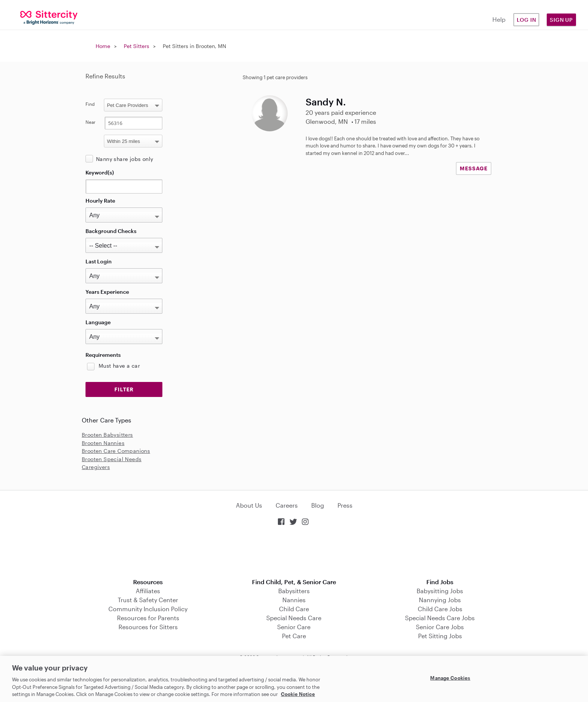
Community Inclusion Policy (148, 609)
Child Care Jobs (440, 609)
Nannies (294, 600)
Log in (526, 20)
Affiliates (148, 591)
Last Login (99, 261)
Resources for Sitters (148, 627)
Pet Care (294, 636)
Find (90, 104)
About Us (249, 505)
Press (345, 505)
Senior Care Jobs (440, 627)
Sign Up (561, 20)
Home (103, 46)
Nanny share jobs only (124, 159)
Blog (318, 505)
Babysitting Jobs (440, 591)
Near (91, 122)
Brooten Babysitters (107, 435)
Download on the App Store (294, 553)
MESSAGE (474, 168)
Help (499, 19)
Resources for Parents (148, 618)
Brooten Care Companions (116, 451)
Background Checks (111, 231)
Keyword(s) (100, 172)
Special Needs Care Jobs (440, 618)
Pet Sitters (136, 46)
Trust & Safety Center (148, 600)
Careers (287, 505)
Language (98, 322)
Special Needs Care (294, 618)
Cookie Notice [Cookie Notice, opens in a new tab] (298, 694)
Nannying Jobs (440, 600)
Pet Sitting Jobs (440, 636)
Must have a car (119, 366)
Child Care (294, 609)
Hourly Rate (100, 201)
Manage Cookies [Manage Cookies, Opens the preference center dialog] (450, 678)
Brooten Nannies (103, 443)
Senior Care (294, 627)
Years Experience (107, 292)
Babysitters (294, 591)
